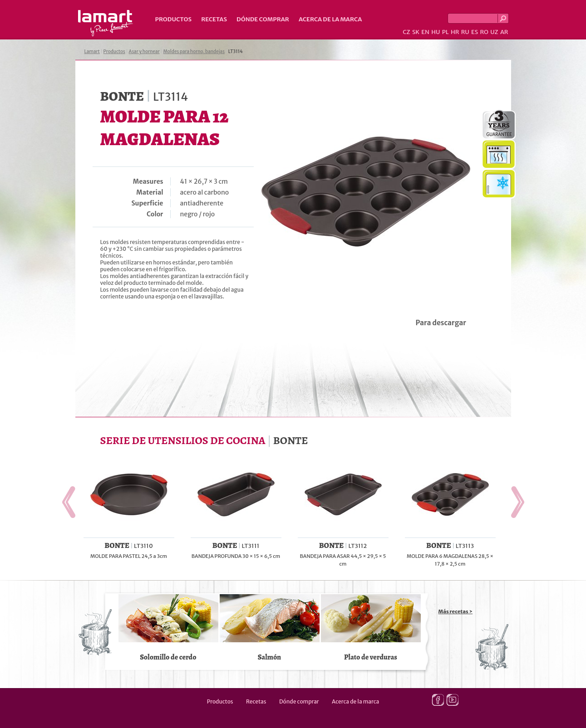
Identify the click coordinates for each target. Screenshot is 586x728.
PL (446, 32)
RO (484, 32)
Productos (174, 19)
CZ (406, 32)
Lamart (106, 23)
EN (425, 32)
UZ (494, 32)
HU (436, 32)
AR (504, 32)
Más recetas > (456, 611)
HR (455, 32)
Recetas (214, 19)
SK (416, 32)
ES (475, 32)
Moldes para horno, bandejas (194, 51)
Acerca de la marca (330, 19)
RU (465, 32)
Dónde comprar (263, 19)
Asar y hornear (144, 51)
